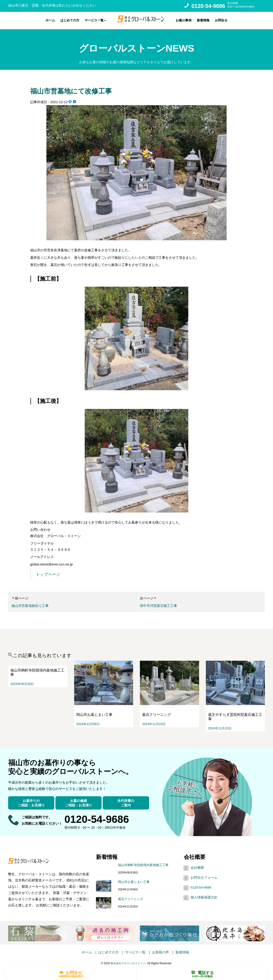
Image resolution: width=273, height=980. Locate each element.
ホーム (50, 20)
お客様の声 (160, 952)
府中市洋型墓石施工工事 (158, 605)
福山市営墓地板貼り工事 (30, 605)
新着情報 (203, 20)
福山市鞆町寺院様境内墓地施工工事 (143, 864)
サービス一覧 (135, 952)
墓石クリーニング (131, 898)
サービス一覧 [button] (95, 20)
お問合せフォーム (204, 877)
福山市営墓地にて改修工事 (74, 90)
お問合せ (221, 20)
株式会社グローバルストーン (128, 963)
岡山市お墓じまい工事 (134, 881)
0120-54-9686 (208, 6)
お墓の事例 (184, 20)
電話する (202, 973)
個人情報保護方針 (204, 897)
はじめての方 (70, 20)
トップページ (48, 574)
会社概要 (197, 867)
